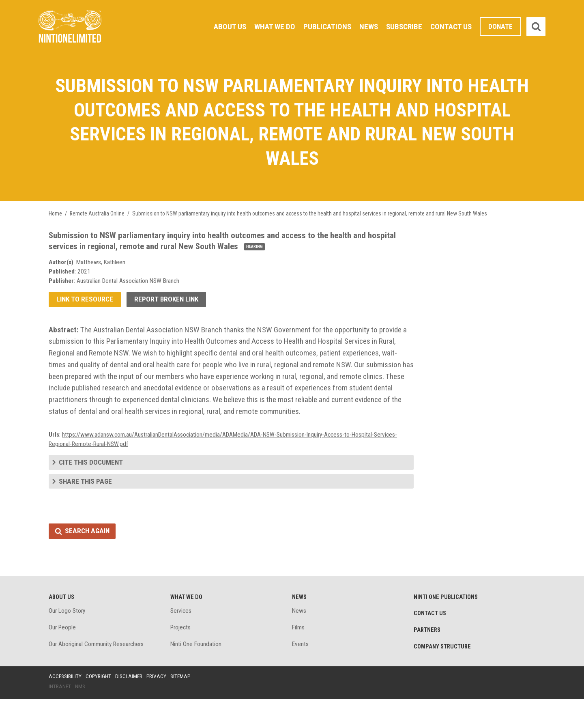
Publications (323, 26)
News (366, 26)
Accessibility (66, 705)
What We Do (269, 26)
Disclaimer (131, 705)
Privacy (160, 705)
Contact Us (450, 26)
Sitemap (185, 705)
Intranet (60, 715)
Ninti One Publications (447, 624)
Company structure (444, 675)
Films (299, 655)
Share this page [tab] (86, 506)
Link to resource (85, 307)
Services (181, 638)
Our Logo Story (68, 638)
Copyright (100, 705)
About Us (223, 26)
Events (301, 672)
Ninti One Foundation (196, 672)
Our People (63, 655)
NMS (81, 715)
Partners (428, 658)
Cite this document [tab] (92, 487)
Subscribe (402, 26)
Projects (181, 655)
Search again (88, 557)
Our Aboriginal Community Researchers (98, 672)
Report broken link (169, 307)
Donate (500, 27)
